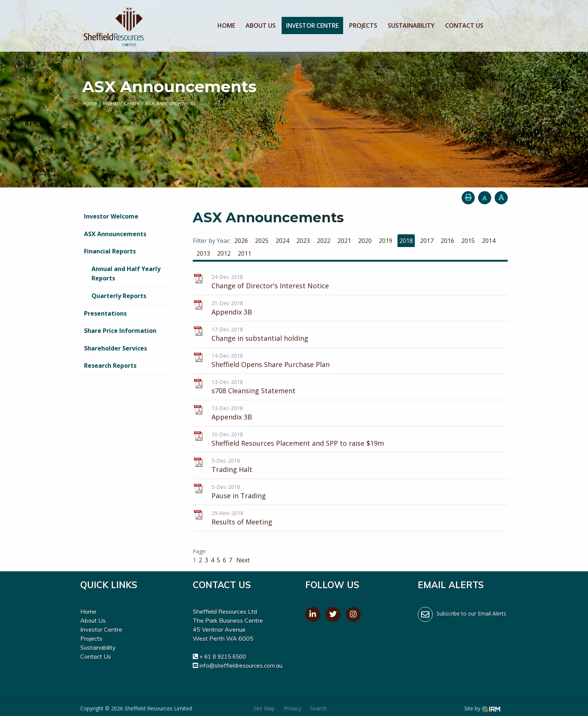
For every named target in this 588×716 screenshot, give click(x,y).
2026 (241, 241)
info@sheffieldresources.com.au (241, 666)
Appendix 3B (232, 312)
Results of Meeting (242, 522)
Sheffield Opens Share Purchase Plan (271, 364)
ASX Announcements (115, 234)
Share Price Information (120, 331)
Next (242, 560)
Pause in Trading (239, 496)
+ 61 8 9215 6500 (223, 657)
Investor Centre (312, 25)
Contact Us (464, 25)
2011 (244, 253)
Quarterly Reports (119, 296)
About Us (261, 25)
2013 (203, 253)
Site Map (264, 708)
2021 (344, 241)
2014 (489, 241)
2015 (468, 241)
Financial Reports (110, 251)
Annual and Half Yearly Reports (126, 274)
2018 (406, 241)
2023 (303, 241)
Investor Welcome (111, 216)
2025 (262, 241)
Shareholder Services (115, 348)
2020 (365, 241)
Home (226, 25)
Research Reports (110, 365)
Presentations (105, 313)
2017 (427, 241)
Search (318, 708)
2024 (282, 241)
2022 (324, 241)
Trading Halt (232, 469)
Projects (363, 25)
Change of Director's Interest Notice (270, 286)
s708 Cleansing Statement (253, 391)
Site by (482, 708)
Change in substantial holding (260, 338)
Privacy (292, 708)
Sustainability (411, 25)
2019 (385, 241)
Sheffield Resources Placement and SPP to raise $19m (298, 443)
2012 (224, 253)
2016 (447, 241)
